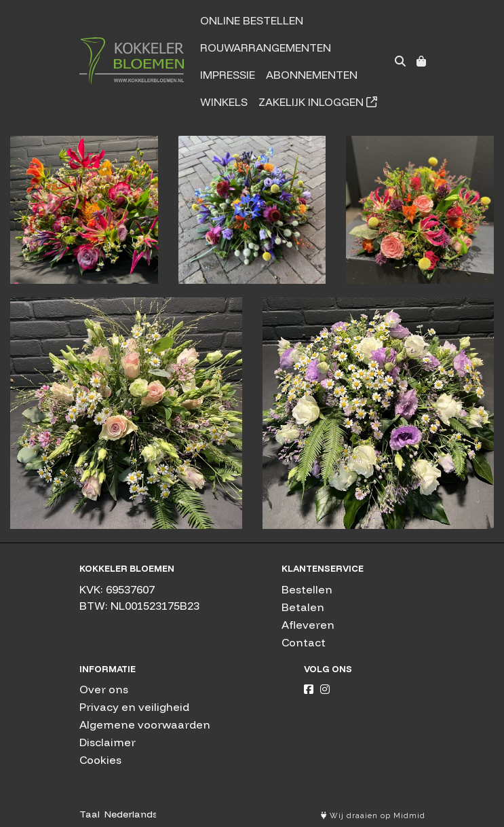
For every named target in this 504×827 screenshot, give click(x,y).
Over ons (104, 689)
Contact (304, 642)
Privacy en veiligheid (134, 707)
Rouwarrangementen (266, 48)
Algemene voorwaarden (145, 724)
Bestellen (307, 589)
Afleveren (308, 625)
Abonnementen (312, 75)
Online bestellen (252, 20)
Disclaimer (108, 742)
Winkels (224, 102)
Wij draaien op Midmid (373, 816)
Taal (90, 814)
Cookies (100, 760)
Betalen (303, 607)
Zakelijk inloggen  (318, 102)
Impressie (228, 75)
